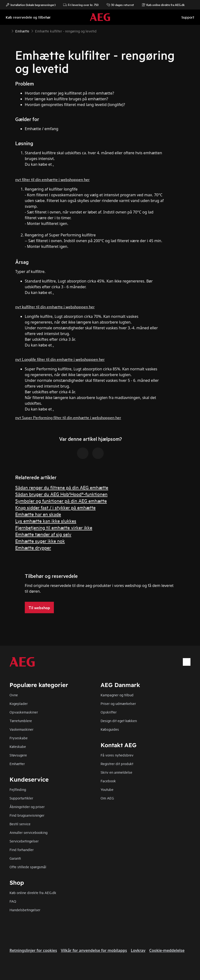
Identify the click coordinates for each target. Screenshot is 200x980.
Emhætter (17, 764)
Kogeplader (19, 703)
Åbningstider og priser (27, 807)
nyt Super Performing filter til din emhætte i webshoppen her (68, 417)
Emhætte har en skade (38, 514)
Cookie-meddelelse (167, 950)
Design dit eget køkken (119, 721)
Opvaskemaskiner (24, 712)
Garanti (15, 858)
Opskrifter (109, 712)
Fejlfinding (18, 789)
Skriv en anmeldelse (116, 772)
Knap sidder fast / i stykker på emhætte (55, 507)
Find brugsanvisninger (27, 815)
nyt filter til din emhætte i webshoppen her (52, 179)
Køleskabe (18, 746)
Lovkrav (138, 950)
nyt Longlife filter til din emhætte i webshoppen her (60, 359)
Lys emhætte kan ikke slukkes (46, 521)
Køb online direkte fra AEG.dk (33, 892)
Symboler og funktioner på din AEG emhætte (61, 501)
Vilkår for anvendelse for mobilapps (94, 950)
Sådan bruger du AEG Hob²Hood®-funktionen (61, 494)
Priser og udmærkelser (118, 703)
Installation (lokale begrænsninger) (31, 5)
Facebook (108, 781)
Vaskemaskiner (21, 729)
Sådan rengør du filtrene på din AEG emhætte (62, 487)
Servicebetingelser (24, 841)
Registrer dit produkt (117, 764)
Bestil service (20, 824)
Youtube (107, 789)
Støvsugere (18, 755)
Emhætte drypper (33, 547)
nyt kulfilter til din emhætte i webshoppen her (55, 306)
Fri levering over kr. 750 (81, 5)
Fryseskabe (19, 738)
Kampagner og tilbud (117, 695)
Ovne (14, 695)
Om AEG (107, 798)
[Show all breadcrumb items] (8, 31)
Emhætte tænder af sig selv (43, 534)
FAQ (13, 901)
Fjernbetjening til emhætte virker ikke (54, 527)
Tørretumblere (21, 721)
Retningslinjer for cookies (33, 950)
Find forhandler (22, 850)
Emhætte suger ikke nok (40, 541)
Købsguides (110, 729)
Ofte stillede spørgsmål (28, 867)
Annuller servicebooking (28, 832)
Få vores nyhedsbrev (117, 755)
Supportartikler (21, 798)
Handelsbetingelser (25, 910)
